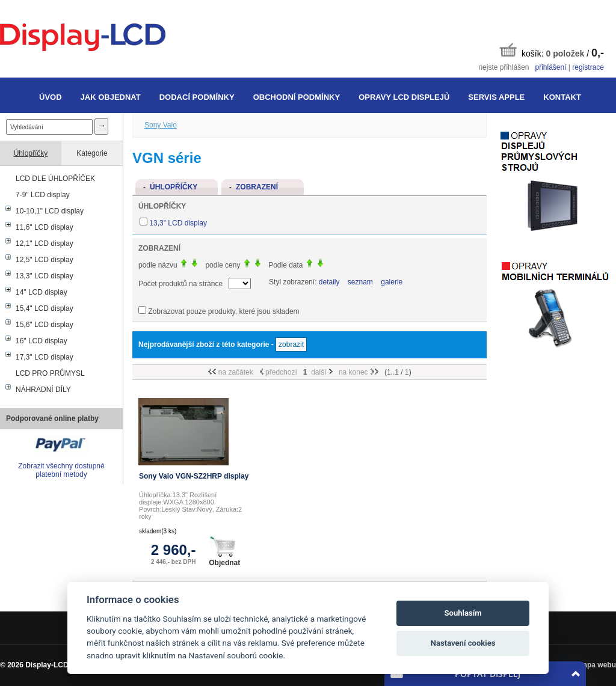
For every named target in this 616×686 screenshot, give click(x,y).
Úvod (51, 97)
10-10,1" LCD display (50, 211)
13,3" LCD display (45, 276)
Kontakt (562, 97)
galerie (392, 282)
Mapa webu (596, 665)
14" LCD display (42, 292)
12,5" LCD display (45, 260)
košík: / (552, 51)
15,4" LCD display (45, 308)
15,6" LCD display (45, 325)
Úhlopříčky (31, 153)
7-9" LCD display (43, 195)
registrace (588, 67)
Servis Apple (496, 97)
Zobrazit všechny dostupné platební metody (61, 470)
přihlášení (550, 67)
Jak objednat (111, 97)
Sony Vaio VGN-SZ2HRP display (194, 476)
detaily (329, 282)
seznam (360, 282)
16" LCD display (42, 341)
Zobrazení (257, 187)
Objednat (224, 551)
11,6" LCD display (45, 227)
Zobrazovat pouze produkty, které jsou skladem (223, 311)
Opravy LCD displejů (404, 97)
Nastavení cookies (463, 643)
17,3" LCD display (45, 357)
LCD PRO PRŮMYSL (50, 373)
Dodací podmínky (197, 97)
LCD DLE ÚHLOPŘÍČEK (55, 179)
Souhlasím (463, 613)
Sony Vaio (161, 125)
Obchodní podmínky (297, 97)
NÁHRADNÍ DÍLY (43, 390)
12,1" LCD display (45, 243)
